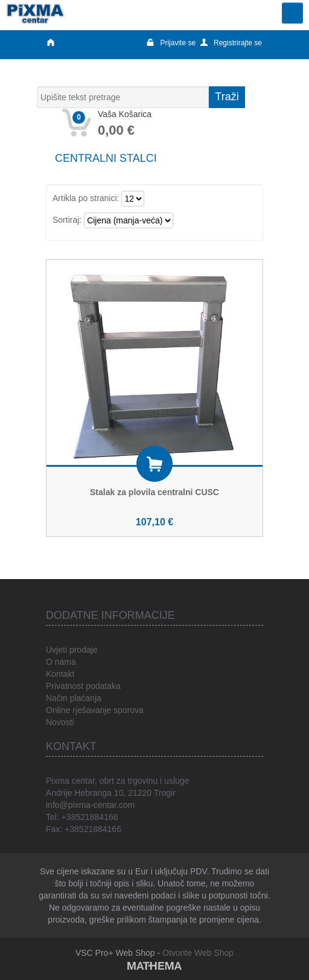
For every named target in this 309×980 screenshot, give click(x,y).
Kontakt (60, 674)
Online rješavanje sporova (95, 710)
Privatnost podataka (83, 686)
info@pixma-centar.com (90, 805)
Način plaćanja (74, 698)
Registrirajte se (231, 43)
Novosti (60, 722)
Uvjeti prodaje (72, 650)
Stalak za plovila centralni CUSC (154, 492)
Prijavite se (171, 43)
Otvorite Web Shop (198, 953)
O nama (61, 662)
